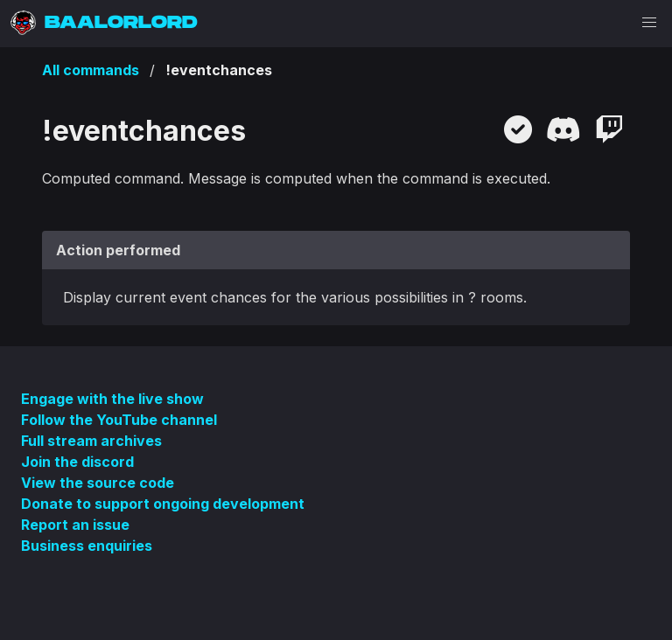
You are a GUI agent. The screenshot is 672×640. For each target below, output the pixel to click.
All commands (91, 70)
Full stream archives (91, 441)
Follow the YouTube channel (119, 420)
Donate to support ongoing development (163, 504)
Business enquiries (87, 546)
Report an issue (75, 525)
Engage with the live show (112, 399)
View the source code (98, 483)
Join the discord (77, 462)
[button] (649, 23)
